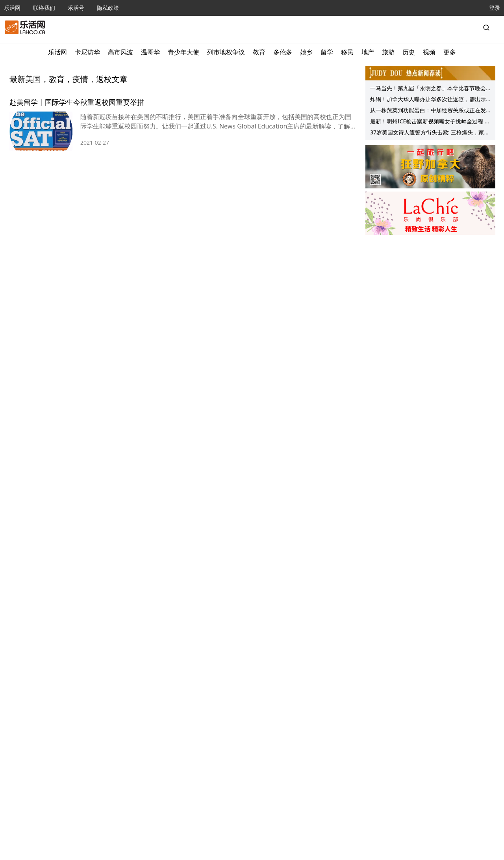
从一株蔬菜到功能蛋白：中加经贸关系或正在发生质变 (428, 111)
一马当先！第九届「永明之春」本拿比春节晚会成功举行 (428, 89)
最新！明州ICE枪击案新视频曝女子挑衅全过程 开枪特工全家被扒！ (430, 122)
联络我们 (44, 8)
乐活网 (12, 8)
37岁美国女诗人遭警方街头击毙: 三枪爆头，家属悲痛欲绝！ (430, 133)
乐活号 (76, 8)
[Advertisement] (430, 288)
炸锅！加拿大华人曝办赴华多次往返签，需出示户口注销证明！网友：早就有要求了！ (428, 100)
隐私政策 (108, 8)
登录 (495, 8)
